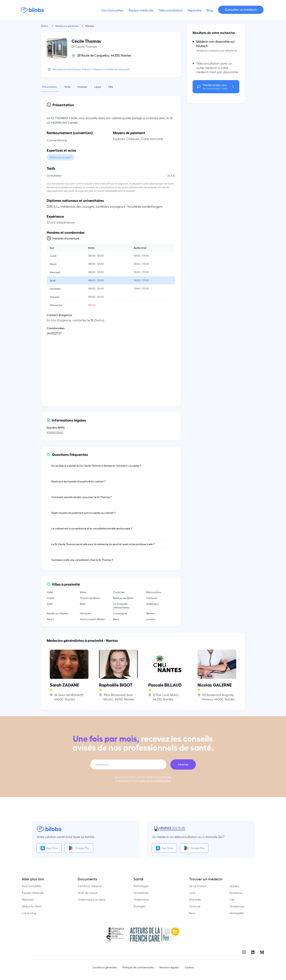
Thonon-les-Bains (90, 598)
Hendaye (85, 613)
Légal (98, 87)
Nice (192, 913)
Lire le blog (29, 913)
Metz (116, 619)
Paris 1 (50, 619)
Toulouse (195, 906)
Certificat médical (90, 886)
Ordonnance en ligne (92, 899)
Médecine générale (67, 26)
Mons (83, 592)
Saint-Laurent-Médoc (92, 619)
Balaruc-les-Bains (123, 598)
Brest (83, 604)
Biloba (45, 26)
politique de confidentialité (155, 781)
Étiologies (140, 906)
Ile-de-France (198, 886)
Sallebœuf (152, 604)
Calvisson (152, 598)
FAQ (111, 87)
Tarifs (67, 87)
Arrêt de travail (88, 893)
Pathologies (141, 886)
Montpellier (237, 913)
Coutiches (119, 592)
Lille (232, 899)
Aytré (50, 604)
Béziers (150, 613)
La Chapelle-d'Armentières (121, 606)
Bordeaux (236, 893)
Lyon (192, 893)
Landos (151, 619)
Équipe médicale (33, 893)
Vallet (50, 592)
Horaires (82, 87)
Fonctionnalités (32, 886)
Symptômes (141, 893)
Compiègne (120, 613)
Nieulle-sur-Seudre (57, 613)
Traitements (141, 899)
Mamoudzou (154, 592)
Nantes (234, 886)
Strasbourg (237, 906)
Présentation (50, 87)
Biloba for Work (32, 906)
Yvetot (50, 598)
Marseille (195, 899)
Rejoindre (28, 899)
